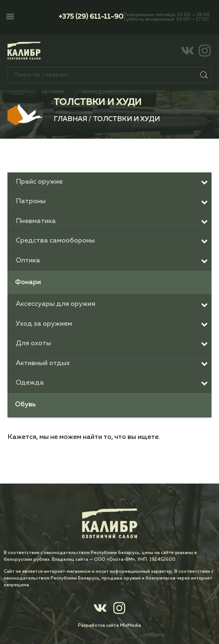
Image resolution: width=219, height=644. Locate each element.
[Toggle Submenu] (109, 182)
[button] (10, 17)
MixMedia (130, 626)
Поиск (204, 75)
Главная (70, 119)
